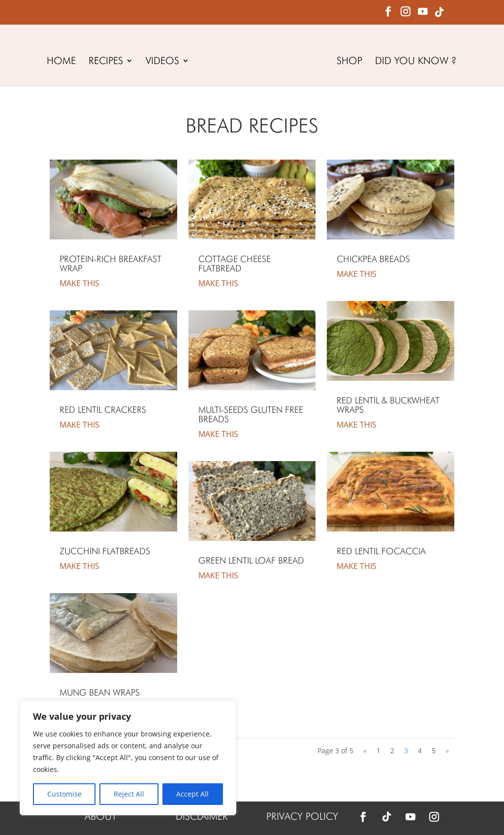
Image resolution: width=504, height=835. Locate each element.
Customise (64, 794)
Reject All (129, 794)
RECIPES (104, 62)
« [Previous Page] (365, 751)
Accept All (192, 794)
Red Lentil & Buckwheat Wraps (388, 405)
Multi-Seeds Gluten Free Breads (251, 414)
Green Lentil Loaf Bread (251, 560)
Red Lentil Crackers (103, 410)
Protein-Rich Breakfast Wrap (110, 264)
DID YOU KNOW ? (418, 62)
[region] (128, 758)
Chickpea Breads (373, 259)
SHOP (351, 62)
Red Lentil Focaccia (381, 551)
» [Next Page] (447, 751)
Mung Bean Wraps (100, 692)
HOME (59, 62)
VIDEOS (160, 62)
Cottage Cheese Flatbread (235, 264)
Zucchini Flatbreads (105, 551)
